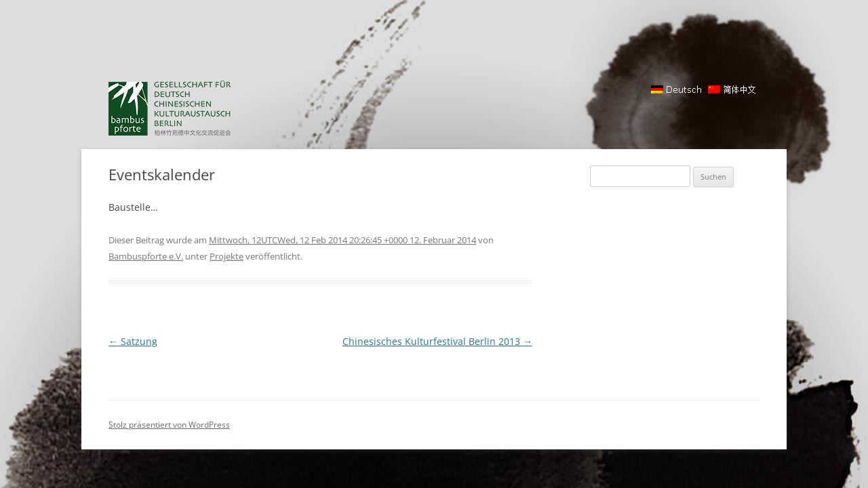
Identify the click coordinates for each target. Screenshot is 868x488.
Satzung (133, 341)
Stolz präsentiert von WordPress (169, 425)
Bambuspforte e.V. (146, 256)
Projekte (226, 256)
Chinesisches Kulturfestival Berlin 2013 (437, 341)
